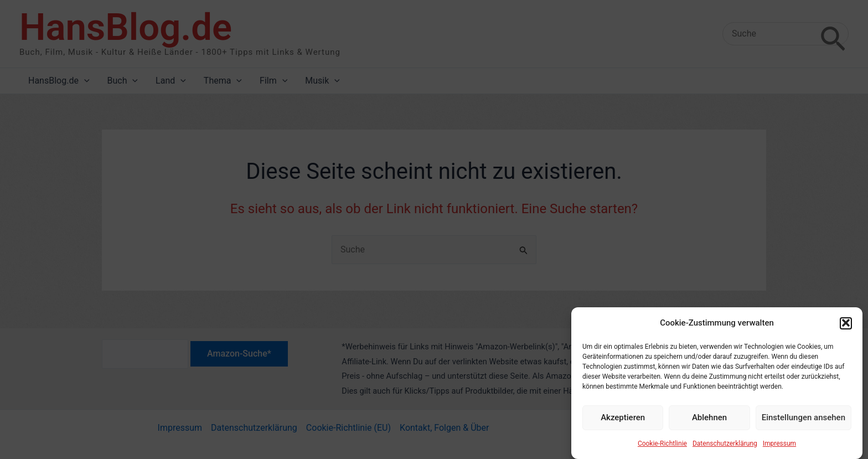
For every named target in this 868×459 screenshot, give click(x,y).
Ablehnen (709, 422)
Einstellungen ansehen (804, 422)
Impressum (779, 448)
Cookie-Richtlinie (662, 448)
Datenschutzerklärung (725, 448)
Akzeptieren (623, 422)
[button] (846, 328)
